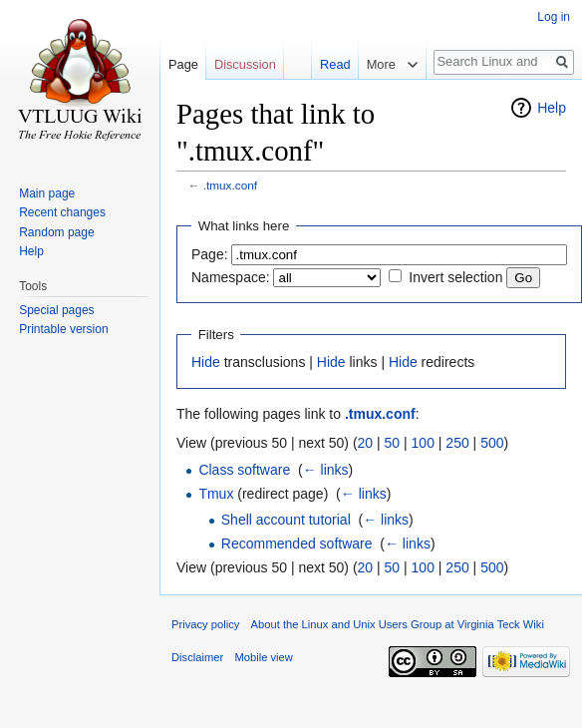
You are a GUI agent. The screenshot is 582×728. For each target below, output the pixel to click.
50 (393, 443)
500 (492, 443)
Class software (244, 470)
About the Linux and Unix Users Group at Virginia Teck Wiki (398, 624)
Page (183, 64)
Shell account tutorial (286, 520)
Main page (47, 193)
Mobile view (263, 657)
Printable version (63, 329)
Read (335, 64)
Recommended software (297, 544)
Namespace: (231, 277)
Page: (210, 254)
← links (326, 470)
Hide (206, 362)
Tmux (216, 494)
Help (552, 108)
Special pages (56, 310)
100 (423, 443)
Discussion (245, 64)
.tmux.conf (230, 185)
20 (366, 443)
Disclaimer (197, 657)
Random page (56, 232)
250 (457, 443)
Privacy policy (205, 624)
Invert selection (455, 277)
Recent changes (62, 212)
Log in (554, 17)
